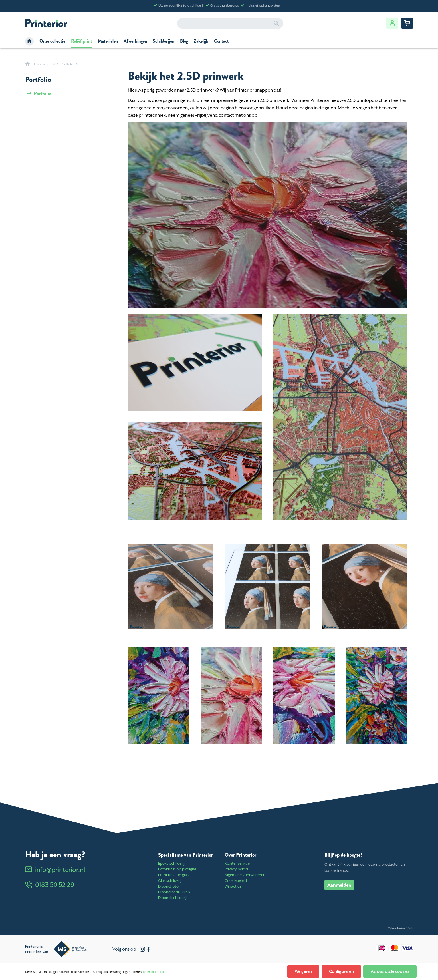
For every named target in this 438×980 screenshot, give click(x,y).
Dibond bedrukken (174, 892)
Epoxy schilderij (171, 863)
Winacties (233, 886)
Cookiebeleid (236, 881)
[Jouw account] (392, 23)
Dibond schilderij (172, 898)
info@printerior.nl (55, 870)
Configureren (341, 971)
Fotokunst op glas (173, 875)
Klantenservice (237, 863)
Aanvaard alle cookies (390, 971)
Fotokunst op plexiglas (177, 869)
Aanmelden (339, 885)
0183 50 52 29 (50, 885)
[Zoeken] (276, 23)
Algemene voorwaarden (245, 875)
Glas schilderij (170, 881)
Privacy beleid (236, 869)
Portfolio (42, 94)
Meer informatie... (155, 972)
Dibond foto (168, 886)
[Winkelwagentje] (407, 23)
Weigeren (303, 971)
